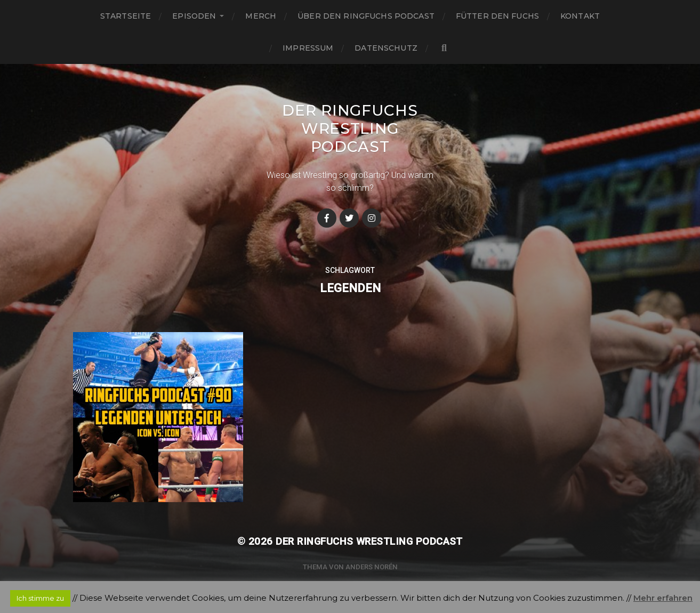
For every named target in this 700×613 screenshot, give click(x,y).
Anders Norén (372, 567)
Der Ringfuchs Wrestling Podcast (350, 128)
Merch (261, 16)
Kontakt (580, 16)
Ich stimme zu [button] (40, 598)
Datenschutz (386, 48)
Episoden (194, 16)
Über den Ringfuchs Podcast (366, 16)
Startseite (126, 16)
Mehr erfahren (663, 598)
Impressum (308, 48)
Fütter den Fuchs (497, 16)
